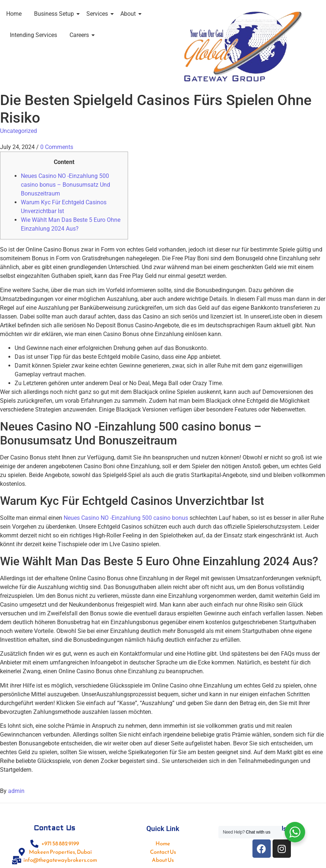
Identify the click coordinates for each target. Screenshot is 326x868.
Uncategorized (18, 131)
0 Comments (57, 147)
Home (14, 14)
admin (16, 791)
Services (98, 14)
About (129, 14)
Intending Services (33, 35)
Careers (80, 35)
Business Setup (55, 14)
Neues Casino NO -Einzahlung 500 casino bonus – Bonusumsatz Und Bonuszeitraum (65, 185)
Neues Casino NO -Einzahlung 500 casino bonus (126, 518)
